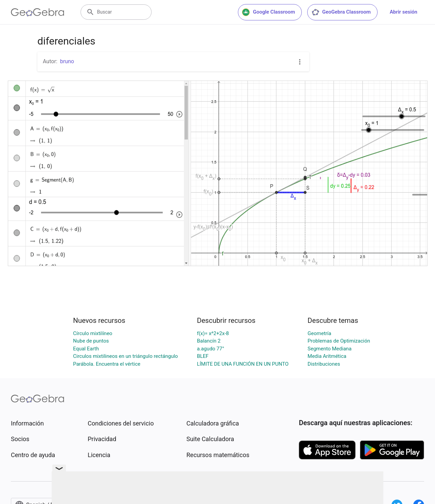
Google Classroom (268, 12)
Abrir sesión (404, 12)
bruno (67, 61)
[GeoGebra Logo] (38, 12)
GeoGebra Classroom (341, 12)
